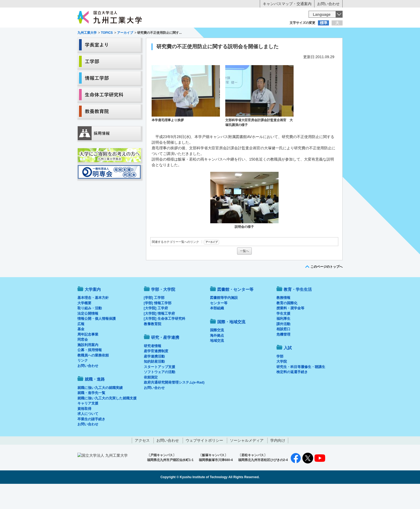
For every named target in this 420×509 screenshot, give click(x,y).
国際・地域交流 (293, 44)
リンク (83, 383)
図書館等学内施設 (224, 320)
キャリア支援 (88, 426)
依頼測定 (151, 400)
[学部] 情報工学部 (158, 325)
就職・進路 (227, 44)
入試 (326, 44)
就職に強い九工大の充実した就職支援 (107, 420)
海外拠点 (217, 358)
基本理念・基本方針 (93, 320)
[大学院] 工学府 (156, 330)
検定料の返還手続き (292, 394)
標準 (324, 23)
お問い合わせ (328, 4)
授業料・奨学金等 (290, 330)
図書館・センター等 (235, 312)
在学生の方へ (157, 34)
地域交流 (217, 363)
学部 (280, 379)
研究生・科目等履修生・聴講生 (301, 389)
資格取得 (84, 431)
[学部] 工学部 (154, 320)
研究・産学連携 (260, 44)
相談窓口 (283, 351)
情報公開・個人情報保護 (97, 341)
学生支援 (283, 336)
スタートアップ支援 (160, 389)
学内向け (278, 463)
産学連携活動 (154, 379)
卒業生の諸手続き (91, 441)
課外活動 (283, 346)
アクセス (142, 463)
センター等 (219, 325)
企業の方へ (263, 34)
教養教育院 (153, 346)
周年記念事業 (88, 357)
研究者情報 (153, 368)
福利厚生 (283, 341)
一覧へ (244, 273)
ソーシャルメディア (247, 463)
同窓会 (83, 362)
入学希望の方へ (104, 34)
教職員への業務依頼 (93, 378)
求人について (88, 436)
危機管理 (283, 357)
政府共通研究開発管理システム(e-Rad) (174, 405)
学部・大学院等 (127, 44)
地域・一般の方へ (316, 34)
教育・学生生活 (193, 44)
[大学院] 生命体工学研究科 (165, 341)
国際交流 (217, 352)
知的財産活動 (154, 384)
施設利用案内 (88, 367)
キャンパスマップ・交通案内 (287, 4)
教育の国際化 (287, 325)
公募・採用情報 (90, 372)
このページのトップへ (327, 289)
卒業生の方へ (210, 34)
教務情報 (283, 320)
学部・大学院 (163, 312)
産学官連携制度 (156, 373)
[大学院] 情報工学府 (159, 336)
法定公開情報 (88, 336)
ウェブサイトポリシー (204, 463)
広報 (81, 346)
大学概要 (84, 325)
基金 (81, 351)
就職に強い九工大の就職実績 (100, 410)
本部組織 (217, 330)
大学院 (282, 384)
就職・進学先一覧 (91, 415)
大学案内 (94, 44)
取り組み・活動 (90, 330)
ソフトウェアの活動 (160, 394)
